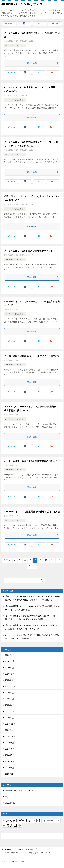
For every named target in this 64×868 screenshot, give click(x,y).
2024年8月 (10, 749)
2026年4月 (10, 655)
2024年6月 (10, 761)
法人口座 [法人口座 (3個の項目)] (13, 825)
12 (59, 560)
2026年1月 (10, 674)
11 (52, 560)
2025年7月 (10, 699)
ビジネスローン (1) (13, 797)
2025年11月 (10, 686)
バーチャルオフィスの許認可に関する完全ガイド (28, 251)
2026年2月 (10, 668)
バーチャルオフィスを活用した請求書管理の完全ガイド (32, 461)
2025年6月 (10, 705)
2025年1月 (10, 718)
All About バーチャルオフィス (22, 4)
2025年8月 (10, 693)
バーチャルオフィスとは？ (15, 45)
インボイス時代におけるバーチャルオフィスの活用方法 (32, 356)
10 (46, 560)
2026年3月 (10, 661)
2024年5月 (10, 768)
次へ (31, 566)
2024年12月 (10, 724)
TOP (19, 849)
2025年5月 (10, 711)
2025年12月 (10, 680)
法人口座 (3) (10, 803)
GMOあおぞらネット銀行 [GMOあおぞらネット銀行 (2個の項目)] (23, 821)
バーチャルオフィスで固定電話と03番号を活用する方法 (32, 512)
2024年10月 (10, 736)
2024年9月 (10, 743)
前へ (8, 560)
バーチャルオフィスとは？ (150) (19, 790)
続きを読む (43, 63)
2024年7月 (10, 755)
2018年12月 (10, 774)
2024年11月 (10, 730)
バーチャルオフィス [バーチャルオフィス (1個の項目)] (53, 820)
